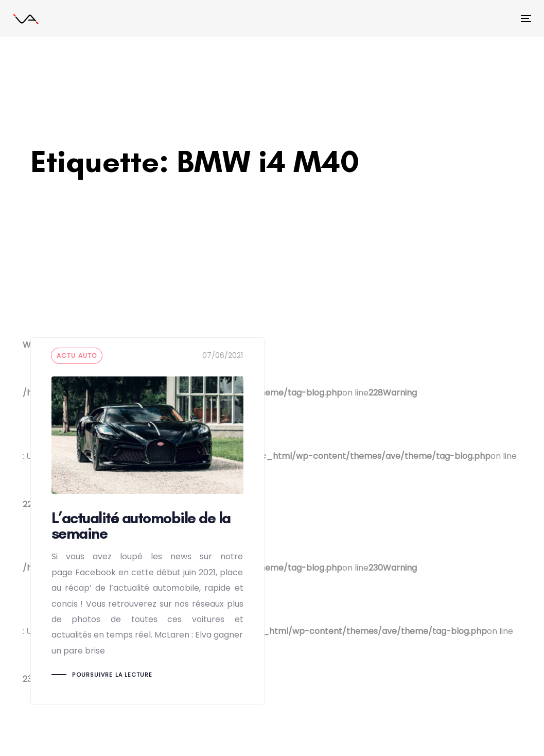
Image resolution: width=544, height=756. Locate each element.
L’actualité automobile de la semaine (147, 521)
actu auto (77, 356)
